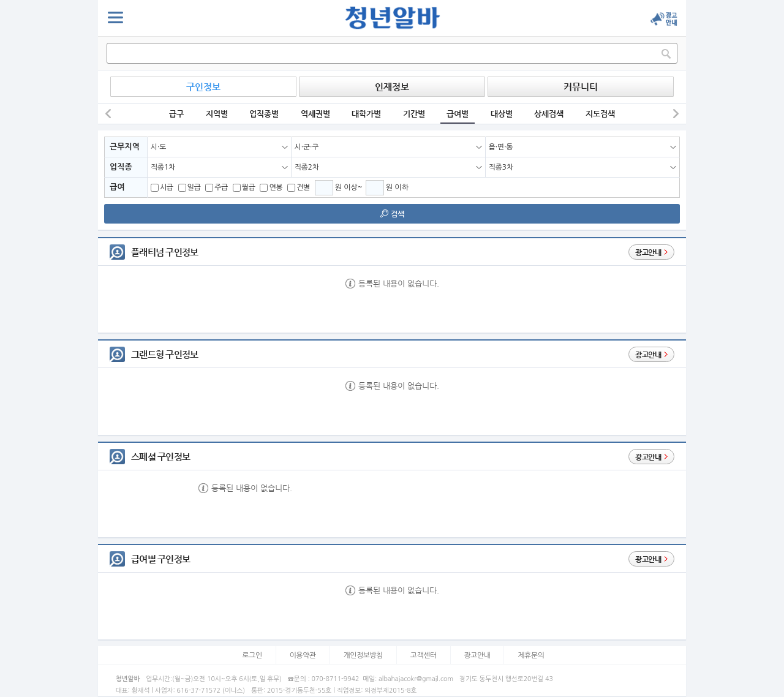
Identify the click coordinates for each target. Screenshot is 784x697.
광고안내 (477, 655)
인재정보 (392, 87)
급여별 (458, 114)
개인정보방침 (363, 655)
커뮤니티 (581, 87)
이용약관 (303, 655)
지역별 (217, 114)
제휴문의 (531, 655)
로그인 (252, 655)
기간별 (414, 114)
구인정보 (203, 87)
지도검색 (600, 114)
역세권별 (315, 114)
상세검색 (549, 114)
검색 (392, 214)
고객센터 (424, 655)
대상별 (502, 114)
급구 (176, 114)
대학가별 (366, 114)
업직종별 (264, 114)
